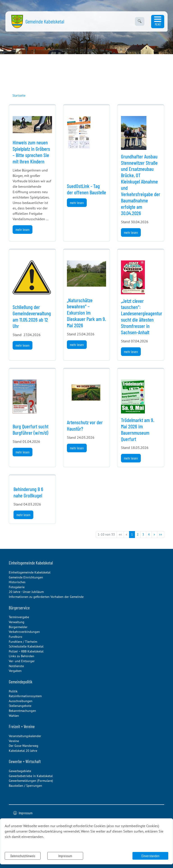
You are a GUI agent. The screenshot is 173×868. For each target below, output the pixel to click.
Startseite (19, 95)
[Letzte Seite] (161, 535)
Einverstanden (150, 856)
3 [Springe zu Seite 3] (143, 534)
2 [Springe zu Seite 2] (138, 534)
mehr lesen (23, 229)
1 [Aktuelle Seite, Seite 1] (132, 534)
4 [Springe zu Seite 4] (149, 534)
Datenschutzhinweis (23, 856)
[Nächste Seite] (154, 535)
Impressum (65, 856)
